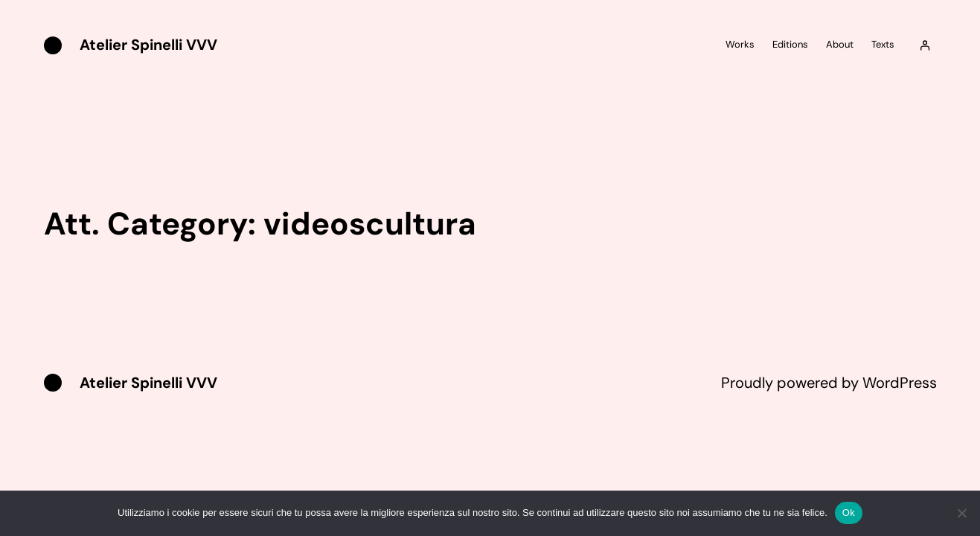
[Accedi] (925, 46)
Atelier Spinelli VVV (148, 45)
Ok (849, 513)
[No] (961, 513)
